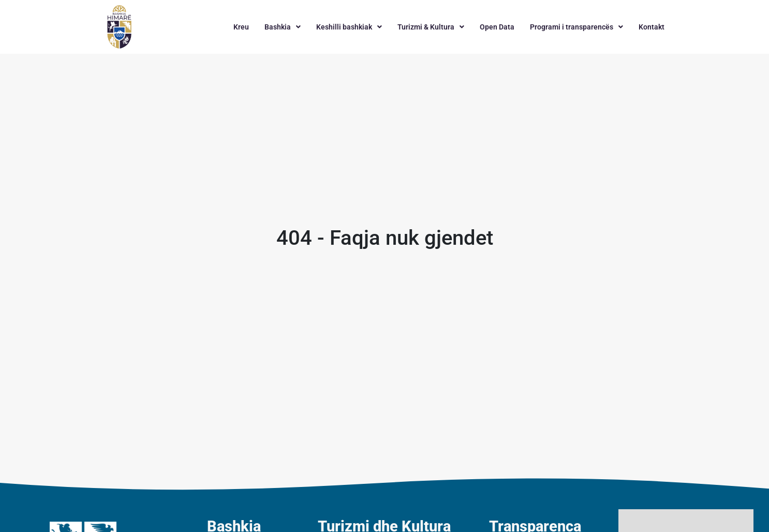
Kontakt (652, 27)
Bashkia (283, 27)
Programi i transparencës (576, 27)
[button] (283, 27)
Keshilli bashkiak (349, 27)
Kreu (241, 27)
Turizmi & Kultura (431, 27)
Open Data (497, 27)
